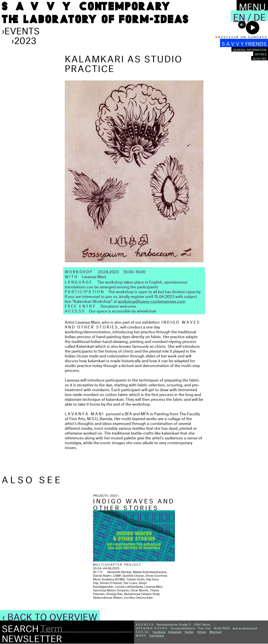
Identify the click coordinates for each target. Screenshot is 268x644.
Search (20, 627)
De (260, 16)
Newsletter (32, 637)
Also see (260, 58)
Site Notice (157, 635)
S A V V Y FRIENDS (244, 43)
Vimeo (202, 631)
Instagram (175, 631)
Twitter (189, 631)
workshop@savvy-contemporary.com (152, 301)
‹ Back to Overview (50, 615)
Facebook (159, 631)
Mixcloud (215, 631)
